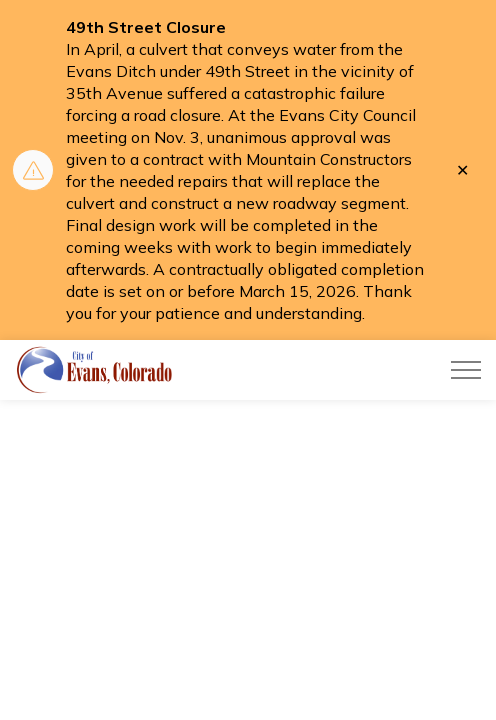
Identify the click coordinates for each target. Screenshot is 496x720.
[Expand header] (466, 370)
